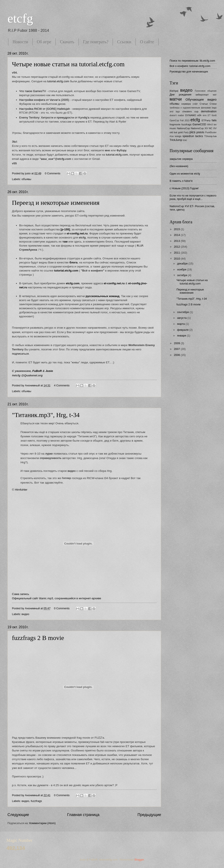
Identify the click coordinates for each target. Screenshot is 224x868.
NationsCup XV (199, 128)
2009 (177, 343)
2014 (177, 235)
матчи (176, 99)
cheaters (187, 111)
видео (72, 471)
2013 (177, 241)
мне (107, 150)
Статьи (204, 104)
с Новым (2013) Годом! (184, 188)
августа (182, 318)
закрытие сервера (181, 159)
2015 (177, 229)
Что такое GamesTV (33, 91)
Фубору (121, 150)
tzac (185, 140)
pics (192, 132)
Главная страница (83, 815)
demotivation (209, 111)
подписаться (20, 354)
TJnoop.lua (210, 136)
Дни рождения (180, 95)
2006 (177, 355)
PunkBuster (211, 132)
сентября (183, 312)
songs (178, 136)
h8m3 (210, 125)
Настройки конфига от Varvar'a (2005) (45, 100)
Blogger (139, 860)
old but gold (176, 132)
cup (196, 111)
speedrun (188, 136)
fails (214, 120)
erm (205, 115)
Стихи (213, 104)
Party (186, 132)
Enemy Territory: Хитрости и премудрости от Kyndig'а (54, 118)
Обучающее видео (201, 99)
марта (181, 324)
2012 (177, 247)
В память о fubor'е (181, 181)
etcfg (20, 18)
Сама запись (20, 594)
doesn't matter (177, 115)
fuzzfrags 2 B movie (38, 638)
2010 (177, 259)
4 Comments (62, 385)
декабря (183, 264)
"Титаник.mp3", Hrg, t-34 (46, 415)
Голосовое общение (206, 91)
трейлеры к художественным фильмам (190, 108)
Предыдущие (149, 815)
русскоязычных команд (103, 296)
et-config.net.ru (114, 283)
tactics (199, 136)
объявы (26, 179)
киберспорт (202, 95)
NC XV (213, 128)
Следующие (18, 815)
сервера (186, 104)
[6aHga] (174, 91)
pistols (200, 132)
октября (183, 275)
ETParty (206, 120)
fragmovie (175, 124)
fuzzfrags (36, 801)
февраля (183, 330)
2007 (177, 349)
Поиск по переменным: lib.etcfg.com (192, 61)
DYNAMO (191, 115)
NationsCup (183, 128)
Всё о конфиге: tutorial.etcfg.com (190, 66)
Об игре (44, 42)
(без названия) (179, 166)
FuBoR (37, 371)
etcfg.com (73, 283)
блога (73, 262)
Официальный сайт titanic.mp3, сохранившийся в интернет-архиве (57, 598)
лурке (49, 454)
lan (215, 125)
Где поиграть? (96, 42)
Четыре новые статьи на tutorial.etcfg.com (68, 64)
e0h (199, 115)
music (173, 128)
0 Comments (53, 173)
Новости (20, 42)
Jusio (49, 371)
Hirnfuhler (21, 490)
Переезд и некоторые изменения (56, 203)
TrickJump (176, 140)
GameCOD (199, 124)
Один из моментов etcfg (185, 174)
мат (215, 95)
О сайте (147, 42)
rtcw (172, 136)
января (182, 336)
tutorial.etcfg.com (58, 81)
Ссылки (124, 42)
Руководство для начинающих (189, 71)
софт (195, 104)
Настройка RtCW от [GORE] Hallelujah (45, 109)
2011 (177, 253)
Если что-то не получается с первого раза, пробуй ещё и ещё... (193, 197)
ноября (182, 269)
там (65, 242)
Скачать (67, 42)
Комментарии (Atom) (42, 823)
